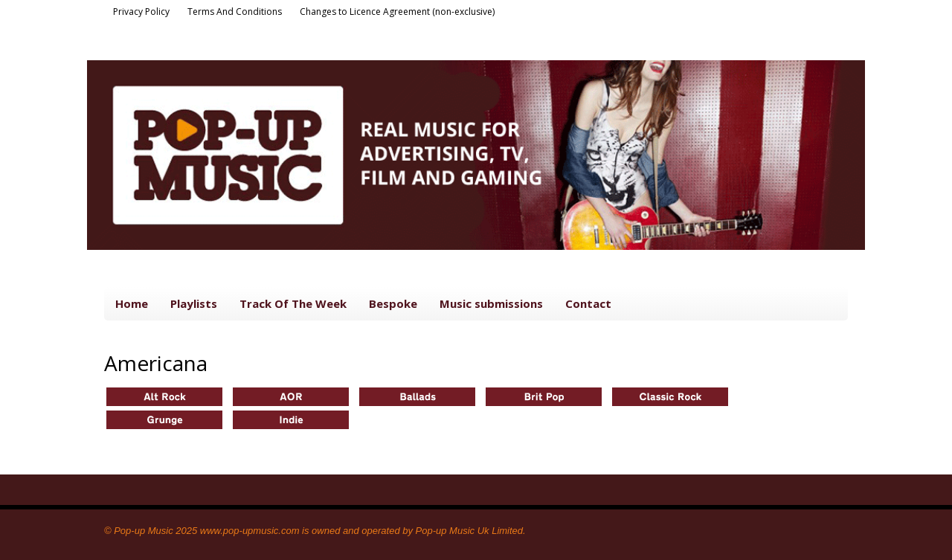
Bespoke (393, 303)
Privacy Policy (141, 12)
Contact (588, 303)
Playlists (194, 303)
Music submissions (491, 303)
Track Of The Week (293, 303)
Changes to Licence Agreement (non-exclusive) (397, 12)
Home (132, 303)
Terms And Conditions (235, 12)
